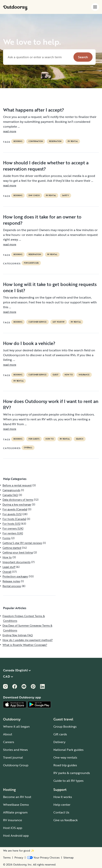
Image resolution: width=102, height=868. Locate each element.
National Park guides (68, 750)
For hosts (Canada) (14, 519)
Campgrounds (11, 490)
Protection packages (15, 576)
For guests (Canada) (15, 509)
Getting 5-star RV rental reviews (22, 543)
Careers (9, 742)
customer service (38, 322)
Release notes (11, 581)
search (80, 439)
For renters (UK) (13, 533)
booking (18, 141)
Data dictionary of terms (18, 500)
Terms (7, 858)
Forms (6, 538)
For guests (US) (31, 263)
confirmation (36, 141)
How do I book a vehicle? (29, 343)
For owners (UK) (13, 528)
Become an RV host (17, 797)
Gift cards (60, 734)
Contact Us (61, 812)
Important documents (16, 562)
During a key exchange (17, 504)
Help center (62, 805)
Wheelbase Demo (16, 805)
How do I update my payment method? (28, 640)
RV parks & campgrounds (72, 773)
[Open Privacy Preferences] (43, 858)
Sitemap (69, 858)
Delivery (59, 742)
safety (65, 195)
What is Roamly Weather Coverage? (25, 645)
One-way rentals (65, 757)
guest (56, 375)
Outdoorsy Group (16, 765)
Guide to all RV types (68, 781)
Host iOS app (13, 828)
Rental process (12, 586)
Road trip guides (65, 765)
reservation (55, 141)
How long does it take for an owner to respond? (42, 220)
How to (69, 375)
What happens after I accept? (34, 110)
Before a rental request (17, 485)
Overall (28, 448)
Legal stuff (9, 567)
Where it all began (16, 726)
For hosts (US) (11, 524)
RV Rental (73, 141)
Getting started (12, 548)
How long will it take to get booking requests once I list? (50, 287)
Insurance (84, 375)
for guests (34, 439)
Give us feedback (66, 820)
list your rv (59, 322)
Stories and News (15, 750)
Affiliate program (15, 812)
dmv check (34, 195)
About (8, 734)
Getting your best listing (18, 552)
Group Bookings (65, 726)
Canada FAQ (10, 495)
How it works (63, 797)
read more (10, 131)
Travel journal (13, 757)
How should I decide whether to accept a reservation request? (46, 166)
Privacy (19, 858)
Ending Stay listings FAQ (18, 635)
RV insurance (13, 820)
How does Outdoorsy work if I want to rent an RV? (51, 404)
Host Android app (16, 836)
